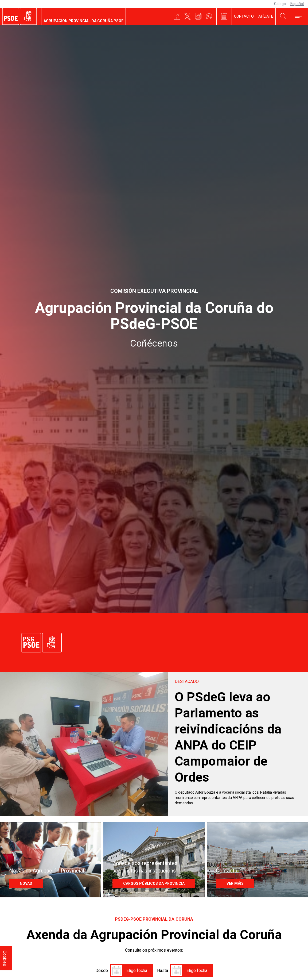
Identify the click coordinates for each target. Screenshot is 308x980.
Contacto (244, 16)
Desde (102, 956)
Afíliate (266, 16)
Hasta (163, 956)
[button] (116, 956)
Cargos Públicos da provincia (150, 875)
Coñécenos (154, 343)
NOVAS (22, 875)
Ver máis (231, 875)
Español (297, 4)
